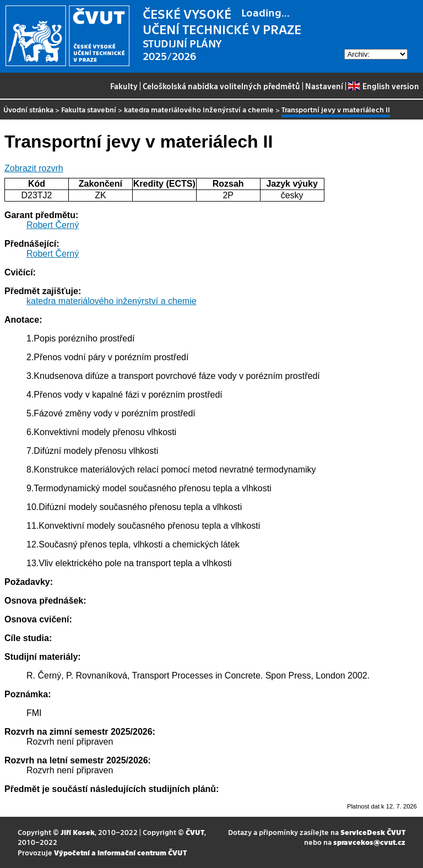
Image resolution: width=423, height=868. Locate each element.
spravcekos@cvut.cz (369, 842)
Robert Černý (53, 225)
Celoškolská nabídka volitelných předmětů (221, 86)
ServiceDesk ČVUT (373, 832)
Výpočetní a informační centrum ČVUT (120, 852)
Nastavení (324, 86)
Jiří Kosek (78, 832)
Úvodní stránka (28, 109)
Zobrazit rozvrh (34, 168)
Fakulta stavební (89, 109)
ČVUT (195, 832)
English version (383, 86)
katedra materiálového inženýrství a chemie (199, 109)
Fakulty (124, 86)
